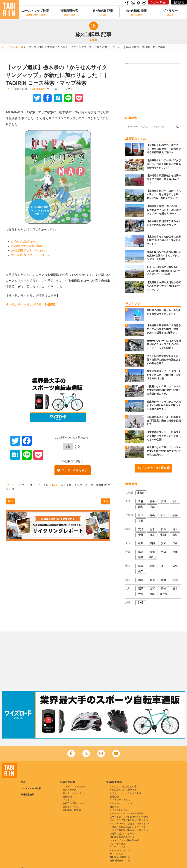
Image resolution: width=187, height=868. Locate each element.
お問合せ (179, 2)
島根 (152, 566)
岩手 (152, 501)
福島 (152, 507)
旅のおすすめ (70, 790)
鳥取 (141, 566)
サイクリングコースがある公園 (125, 793)
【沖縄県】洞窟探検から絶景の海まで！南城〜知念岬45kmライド (164, 179)
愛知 (164, 543)
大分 (141, 594)
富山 (152, 515)
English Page (158, 2)
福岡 (141, 589)
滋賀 (141, 552)
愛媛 (164, 580)
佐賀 (152, 589)
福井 (175, 515)
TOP (23, 782)
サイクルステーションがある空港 (127, 813)
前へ (10, 501)
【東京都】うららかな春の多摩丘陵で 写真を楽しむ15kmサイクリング (164, 240)
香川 (152, 580)
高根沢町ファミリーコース (29, 250)
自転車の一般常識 (72, 810)
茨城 (141, 529)
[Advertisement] (58, 341)
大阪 (164, 552)
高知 (175, 580)
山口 (141, 571)
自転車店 (114, 807)
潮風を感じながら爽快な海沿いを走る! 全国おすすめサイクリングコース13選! (164, 256)
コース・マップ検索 (35, 11)
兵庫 (175, 552)
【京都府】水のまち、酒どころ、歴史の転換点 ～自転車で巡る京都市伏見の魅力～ (164, 149)
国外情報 (67, 797)
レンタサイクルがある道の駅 (124, 840)
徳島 (141, 580)
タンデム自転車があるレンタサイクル (129, 830)
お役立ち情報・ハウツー (75, 803)
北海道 (141, 493)
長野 (141, 521)
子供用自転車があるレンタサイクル (128, 827)
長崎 (164, 589)
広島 (175, 566)
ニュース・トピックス (60, 89)
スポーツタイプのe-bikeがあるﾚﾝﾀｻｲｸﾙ (129, 817)
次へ (105, 501)
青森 (141, 501)
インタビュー (70, 800)
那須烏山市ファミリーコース (31, 255)
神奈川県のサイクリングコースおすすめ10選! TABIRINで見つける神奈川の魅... (164, 375)
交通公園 (114, 797)
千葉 (141, 535)
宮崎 (152, 594)
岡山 (164, 566)
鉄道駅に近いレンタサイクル (124, 834)
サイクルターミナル (120, 800)
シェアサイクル (118, 847)
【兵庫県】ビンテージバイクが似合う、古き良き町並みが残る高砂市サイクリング (164, 164)
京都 (152, 552)
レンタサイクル (70, 485)
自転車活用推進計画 (120, 857)
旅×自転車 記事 (103, 11)
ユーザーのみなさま (75, 470)
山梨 (175, 535)
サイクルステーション (121, 803)
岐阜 (141, 543)
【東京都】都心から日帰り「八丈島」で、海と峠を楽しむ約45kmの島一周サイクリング (164, 194)
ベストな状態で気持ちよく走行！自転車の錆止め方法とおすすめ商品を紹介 (164, 360)
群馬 (164, 529)
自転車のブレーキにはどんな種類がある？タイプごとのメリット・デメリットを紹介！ (164, 344)
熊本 (175, 589)
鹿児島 (164, 594)
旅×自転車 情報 (136, 11)
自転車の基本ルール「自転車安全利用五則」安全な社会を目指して (164, 421)
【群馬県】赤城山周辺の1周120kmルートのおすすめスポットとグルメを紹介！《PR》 (164, 210)
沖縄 (141, 603)
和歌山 (152, 557)
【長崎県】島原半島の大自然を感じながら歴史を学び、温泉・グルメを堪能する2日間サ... (164, 329)
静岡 (152, 543)
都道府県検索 (69, 11)
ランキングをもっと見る (152, 468)
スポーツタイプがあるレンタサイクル (129, 820)
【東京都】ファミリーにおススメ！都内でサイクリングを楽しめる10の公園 (164, 436)
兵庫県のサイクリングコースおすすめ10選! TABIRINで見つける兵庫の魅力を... (164, 405)
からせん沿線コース (25, 241)
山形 (141, 507)
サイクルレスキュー (120, 850)
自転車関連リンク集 (120, 861)
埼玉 (175, 529)
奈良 (141, 557)
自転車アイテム (71, 807)
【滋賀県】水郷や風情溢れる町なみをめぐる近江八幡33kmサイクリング (164, 286)
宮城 (164, 501)
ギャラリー (170, 11)
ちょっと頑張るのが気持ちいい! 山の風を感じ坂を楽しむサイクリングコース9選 (163, 271)
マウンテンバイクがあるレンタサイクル (130, 824)
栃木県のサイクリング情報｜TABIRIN (31, 305)
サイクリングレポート (74, 793)
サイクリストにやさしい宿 (123, 787)
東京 (152, 535)
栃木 (152, 529)
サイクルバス (116, 854)
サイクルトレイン (119, 810)
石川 (164, 515)
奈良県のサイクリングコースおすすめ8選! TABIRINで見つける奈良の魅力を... (164, 451)
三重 (175, 543)
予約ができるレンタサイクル (124, 790)
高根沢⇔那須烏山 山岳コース (31, 246)
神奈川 (164, 535)
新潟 (141, 515)
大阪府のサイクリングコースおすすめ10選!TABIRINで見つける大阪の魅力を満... (164, 390)
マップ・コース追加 (92, 485)
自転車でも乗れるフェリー (123, 837)
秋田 (175, 501)
